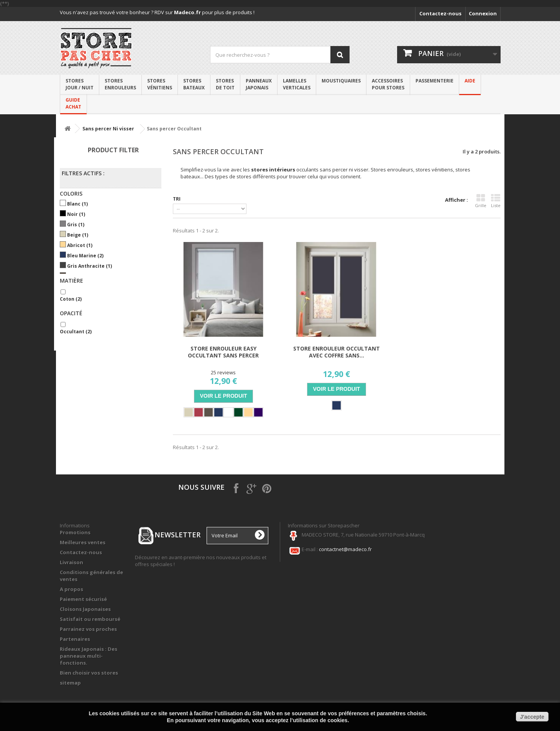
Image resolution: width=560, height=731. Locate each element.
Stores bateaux (194, 84)
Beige (78, 235)
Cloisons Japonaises (85, 609)
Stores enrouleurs (120, 84)
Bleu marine (85, 256)
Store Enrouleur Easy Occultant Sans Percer (223, 352)
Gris (76, 225)
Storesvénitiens (160, 84)
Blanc (77, 204)
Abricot (80, 245)
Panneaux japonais (259, 84)
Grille (481, 201)
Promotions (75, 532)
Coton (71, 299)
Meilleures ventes (83, 542)
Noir (76, 214)
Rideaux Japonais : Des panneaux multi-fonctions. (89, 656)
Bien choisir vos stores (89, 673)
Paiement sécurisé (83, 599)
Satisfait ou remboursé (90, 619)
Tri (177, 199)
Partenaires (75, 639)
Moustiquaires (341, 81)
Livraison (71, 562)
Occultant (76, 332)
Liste (496, 201)
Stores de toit (225, 84)
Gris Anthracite (90, 266)
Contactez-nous (440, 13)
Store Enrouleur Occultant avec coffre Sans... (337, 352)
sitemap (70, 683)
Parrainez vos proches (88, 629)
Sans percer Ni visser (108, 129)
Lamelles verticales (297, 84)
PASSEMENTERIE (434, 81)
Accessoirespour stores (388, 84)
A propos (71, 589)
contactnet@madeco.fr (345, 549)
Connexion (483, 13)
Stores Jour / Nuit (80, 84)
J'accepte (532, 717)
